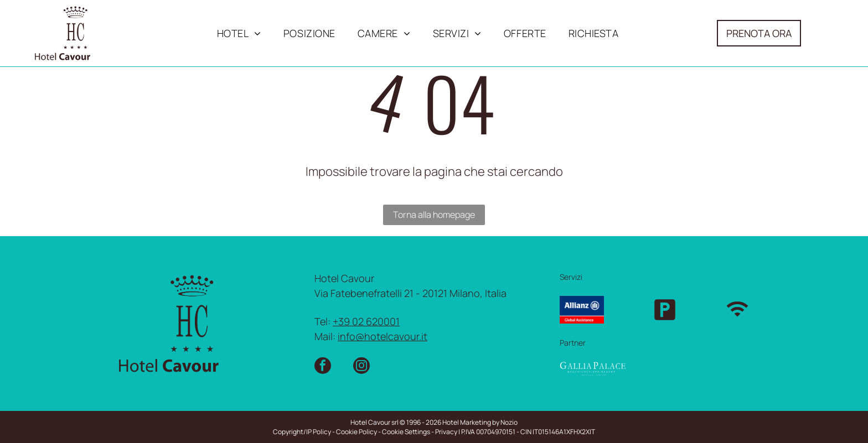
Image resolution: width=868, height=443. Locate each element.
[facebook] (323, 367)
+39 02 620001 (366, 321)
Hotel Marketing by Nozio (480, 422)
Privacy (446, 432)
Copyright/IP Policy (302, 432)
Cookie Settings (406, 432)
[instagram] (361, 367)
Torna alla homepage (434, 215)
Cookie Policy (356, 432)
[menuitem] (239, 33)
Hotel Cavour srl (374, 422)
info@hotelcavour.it (383, 336)
